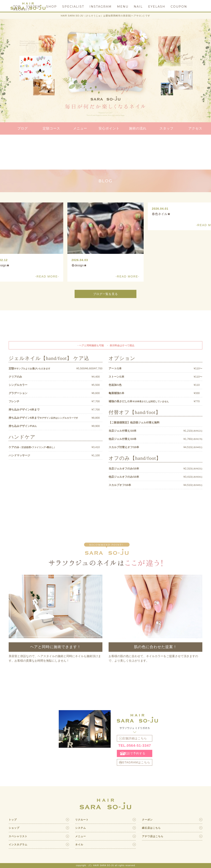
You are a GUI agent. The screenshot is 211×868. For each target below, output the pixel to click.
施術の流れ (138, 128)
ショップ (14, 828)
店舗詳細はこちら (135, 738)
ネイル (79, 845)
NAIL (138, 7)
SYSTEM (33, 7)
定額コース (51, 128)
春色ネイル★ (161, 214)
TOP (17, 7)
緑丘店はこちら (151, 828)
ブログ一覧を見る (105, 294)
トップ (13, 820)
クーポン (147, 820)
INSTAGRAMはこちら (135, 762)
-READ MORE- (128, 276)
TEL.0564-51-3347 (135, 746)
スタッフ (166, 128)
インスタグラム (18, 845)
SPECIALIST (73, 7)
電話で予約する (135, 753)
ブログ (23, 128)
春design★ (79, 265)
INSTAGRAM (101, 7)
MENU (123, 7)
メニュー (80, 128)
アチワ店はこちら (153, 836)
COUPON (179, 7)
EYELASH (157, 7)
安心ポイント (109, 128)
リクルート (82, 820)
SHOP (52, 7)
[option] (105, 242)
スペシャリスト (18, 836)
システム (81, 828)
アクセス (195, 128)
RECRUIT (21, 9)
